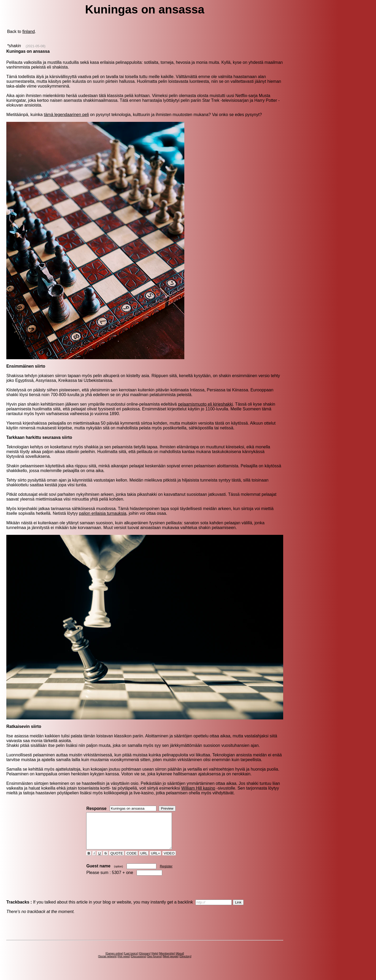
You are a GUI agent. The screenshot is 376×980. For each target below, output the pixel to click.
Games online (114, 961)
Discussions (138, 964)
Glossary (145, 961)
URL (144, 860)
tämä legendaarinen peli (66, 115)
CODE (132, 860)
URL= (156, 860)
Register (166, 873)
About (180, 961)
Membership (167, 961)
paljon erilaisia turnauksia (103, 513)
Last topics (131, 961)
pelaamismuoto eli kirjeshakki (205, 404)
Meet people (170, 964)
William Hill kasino (198, 788)
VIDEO (169, 860)
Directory (185, 964)
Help (155, 961)
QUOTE (117, 860)
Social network (107, 964)
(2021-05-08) (35, 46)
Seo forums (154, 964)
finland (29, 32)
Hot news (124, 964)
